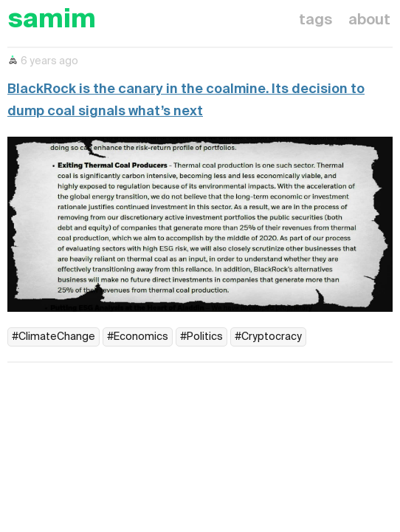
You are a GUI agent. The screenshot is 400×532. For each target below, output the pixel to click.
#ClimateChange (54, 337)
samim (52, 20)
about (369, 21)
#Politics (201, 337)
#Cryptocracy (268, 337)
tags (315, 21)
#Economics (138, 337)
